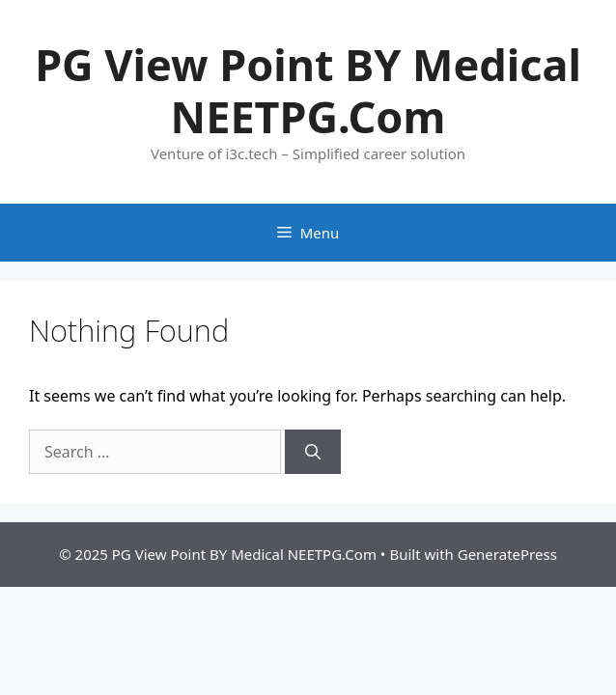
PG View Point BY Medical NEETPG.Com (308, 90)
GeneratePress (507, 554)
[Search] (313, 452)
